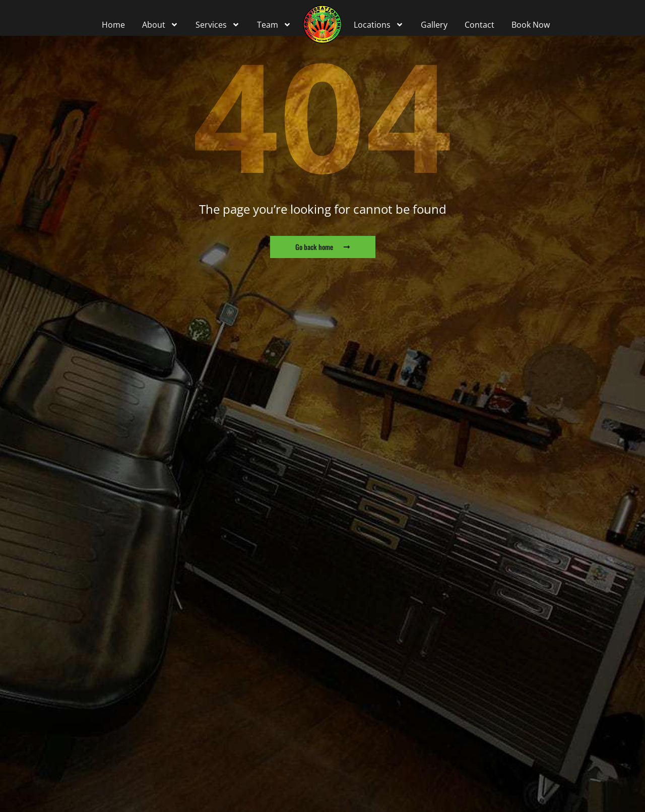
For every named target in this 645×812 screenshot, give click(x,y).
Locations (379, 25)
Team (274, 25)
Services (218, 25)
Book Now (531, 25)
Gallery (434, 25)
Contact (479, 25)
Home (113, 25)
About (160, 25)
